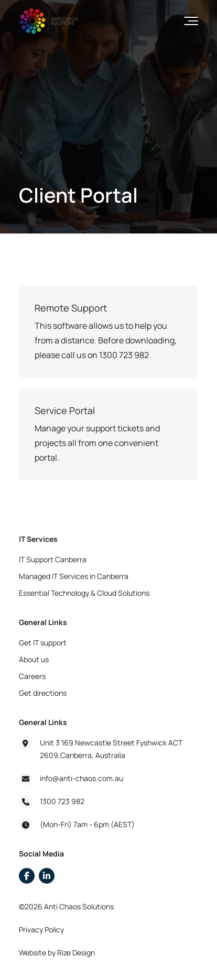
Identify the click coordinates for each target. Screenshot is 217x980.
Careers (32, 676)
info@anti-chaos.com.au (82, 778)
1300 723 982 (62, 801)
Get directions (43, 693)
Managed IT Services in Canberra (74, 576)
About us (34, 659)
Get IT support (43, 643)
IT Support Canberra (53, 559)
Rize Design (76, 953)
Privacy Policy (41, 929)
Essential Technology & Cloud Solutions (84, 593)
